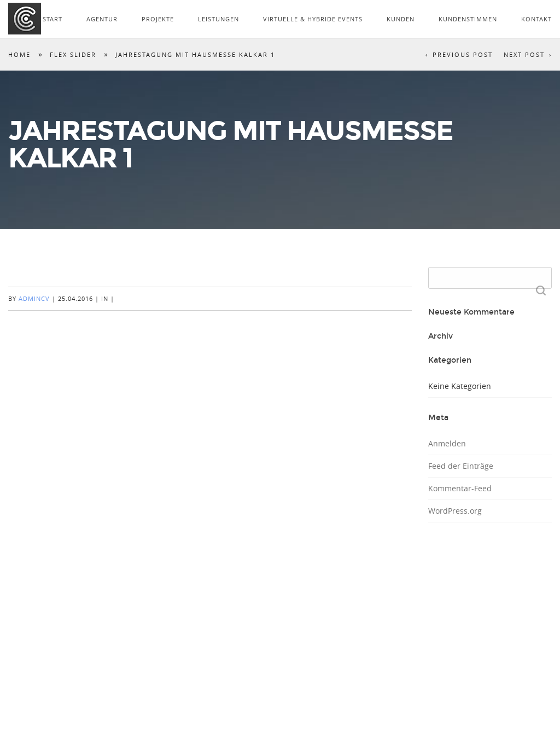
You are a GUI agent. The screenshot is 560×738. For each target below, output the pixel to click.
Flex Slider (73, 54)
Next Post (524, 54)
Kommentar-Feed (460, 488)
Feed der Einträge (461, 466)
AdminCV (34, 298)
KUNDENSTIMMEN (468, 19)
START (52, 19)
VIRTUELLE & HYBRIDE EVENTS (313, 19)
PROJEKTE (158, 19)
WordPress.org (455, 511)
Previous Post (463, 54)
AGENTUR (102, 19)
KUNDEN (401, 19)
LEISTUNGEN (218, 19)
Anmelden (447, 443)
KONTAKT (536, 19)
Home (19, 54)
